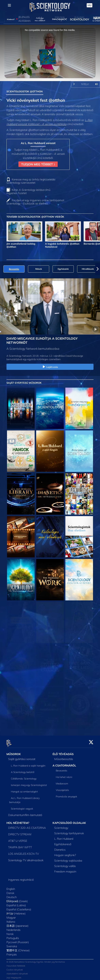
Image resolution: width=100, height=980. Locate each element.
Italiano (11, 920)
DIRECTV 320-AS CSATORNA (27, 826)
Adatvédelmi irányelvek (17, 972)
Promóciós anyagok (66, 794)
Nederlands (13, 928)
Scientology (61, 826)
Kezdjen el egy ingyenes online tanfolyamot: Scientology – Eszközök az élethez (35, 202)
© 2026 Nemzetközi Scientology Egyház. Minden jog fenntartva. (36, 960)
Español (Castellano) (19, 907)
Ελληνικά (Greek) (17, 899)
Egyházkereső (63, 842)
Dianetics (60, 848)
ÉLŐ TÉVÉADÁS (63, 752)
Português (13, 936)
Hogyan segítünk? (65, 853)
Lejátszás (50, 367)
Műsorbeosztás (64, 757)
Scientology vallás (65, 864)
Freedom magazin (65, 869)
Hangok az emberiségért (24, 790)
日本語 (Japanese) (17, 924)
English (11, 887)
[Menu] (9, 5)
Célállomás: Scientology (24, 777)
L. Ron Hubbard (64, 837)
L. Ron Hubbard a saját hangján (28, 764)
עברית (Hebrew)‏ (16, 911)
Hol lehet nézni (64, 775)
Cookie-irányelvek (15, 968)
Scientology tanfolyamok (69, 831)
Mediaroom (62, 782)
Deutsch (12, 895)
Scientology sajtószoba (68, 858)
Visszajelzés (62, 788)
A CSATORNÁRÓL (64, 764)
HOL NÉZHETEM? (18, 821)
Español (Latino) (16, 903)
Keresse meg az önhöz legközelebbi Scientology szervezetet (31, 181)
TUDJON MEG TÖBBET (38, 164)
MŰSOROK (14, 752)
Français (12, 952)
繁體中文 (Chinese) (18, 948)
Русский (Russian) (18, 940)
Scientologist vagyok (22, 807)
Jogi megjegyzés (14, 976)
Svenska (12, 944)
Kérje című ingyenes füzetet (28, 191)
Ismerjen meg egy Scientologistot (29, 783)
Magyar (11, 915)
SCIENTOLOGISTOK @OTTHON (25, 91)
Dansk (10, 891)
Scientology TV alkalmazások (26, 858)
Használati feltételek (16, 964)
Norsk (10, 932)
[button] (98, 269)
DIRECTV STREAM (20, 832)
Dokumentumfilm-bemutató (25, 813)
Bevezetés (62, 769)
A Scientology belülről (23, 770)
